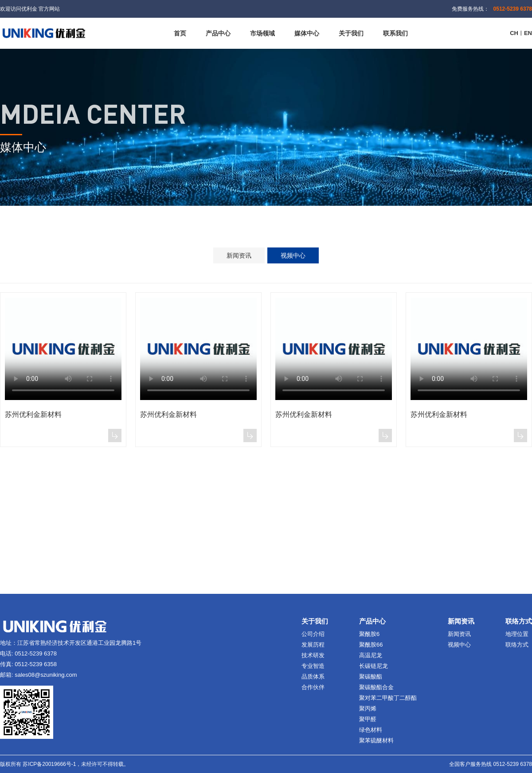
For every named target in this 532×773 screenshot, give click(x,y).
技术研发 (313, 655)
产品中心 (218, 33)
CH (514, 33)
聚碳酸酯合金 (376, 687)
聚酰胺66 (371, 645)
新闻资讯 (239, 255)
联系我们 (395, 33)
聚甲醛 (368, 719)
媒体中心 (307, 33)
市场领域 (262, 33)
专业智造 (313, 666)
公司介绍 (313, 634)
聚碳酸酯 (371, 677)
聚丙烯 (368, 708)
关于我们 (351, 33)
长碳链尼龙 (374, 666)
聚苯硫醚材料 (376, 740)
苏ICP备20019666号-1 (49, 764)
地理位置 (517, 634)
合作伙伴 (313, 687)
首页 (180, 33)
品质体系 (313, 677)
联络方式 (517, 645)
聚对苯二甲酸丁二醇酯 (388, 698)
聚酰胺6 (369, 634)
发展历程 (313, 645)
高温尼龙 (371, 655)
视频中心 (293, 255)
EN (528, 33)
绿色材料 (371, 730)
